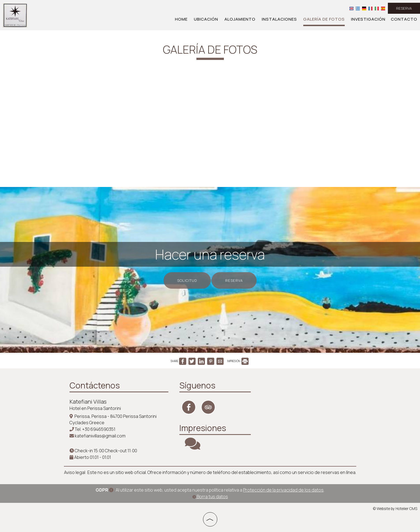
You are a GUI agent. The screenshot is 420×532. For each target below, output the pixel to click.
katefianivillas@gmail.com (100, 436)
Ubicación (206, 19)
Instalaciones (279, 19)
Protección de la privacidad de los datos (283, 490)
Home (181, 19)
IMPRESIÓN (238, 361)
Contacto (404, 19)
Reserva (404, 8)
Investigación (368, 19)
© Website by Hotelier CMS (395, 509)
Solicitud (187, 280)
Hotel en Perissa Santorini (95, 408)
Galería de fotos (324, 19)
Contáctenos (95, 385)
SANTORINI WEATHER (297, 400)
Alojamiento (240, 19)
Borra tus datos (210, 497)
